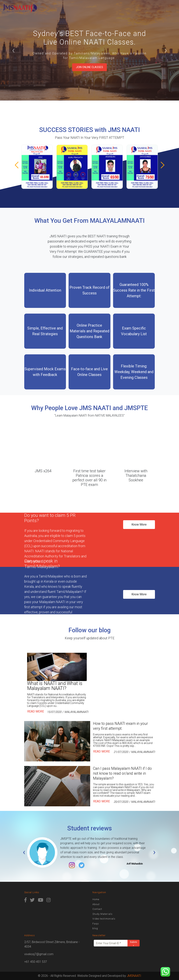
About (96, 904)
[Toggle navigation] (171, 8)
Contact (97, 909)
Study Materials (102, 914)
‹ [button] (13, 50)
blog (95, 928)
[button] (161, 165)
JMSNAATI (134, 976)
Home (96, 899)
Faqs (96, 924)
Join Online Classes (89, 67)
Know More (139, 525)
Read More (36, 712)
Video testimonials (104, 919)
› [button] (166, 50)
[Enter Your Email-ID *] (111, 943)
